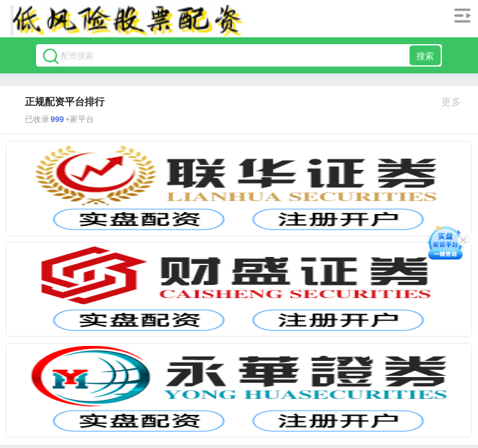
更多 (457, 102)
